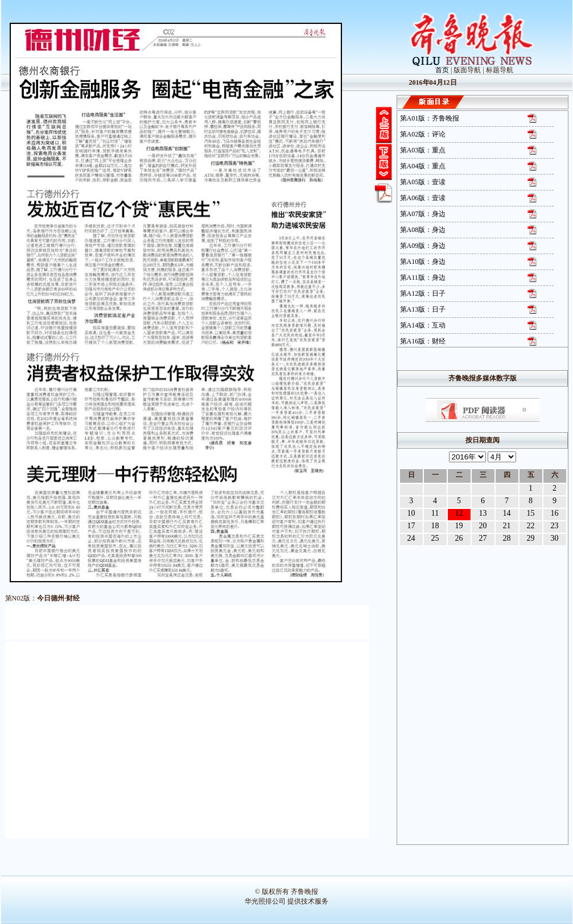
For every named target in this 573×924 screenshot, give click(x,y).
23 (555, 526)
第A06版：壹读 (423, 198)
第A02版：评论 (423, 134)
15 (531, 513)
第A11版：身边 (423, 277)
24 (411, 538)
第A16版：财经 (423, 341)
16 (555, 513)
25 (435, 538)
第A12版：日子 (423, 293)
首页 (442, 70)
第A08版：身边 (423, 230)
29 (531, 538)
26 (459, 538)
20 (483, 526)
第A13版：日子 (423, 309)
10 (411, 513)
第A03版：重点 (423, 150)
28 (507, 538)
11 (435, 513)
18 (435, 526)
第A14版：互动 (423, 325)
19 (459, 526)
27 (483, 538)
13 (483, 513)
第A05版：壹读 (423, 182)
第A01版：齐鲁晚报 (430, 118)
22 (531, 526)
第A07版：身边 (423, 214)
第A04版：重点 (423, 166)
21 (507, 526)
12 (459, 513)
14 (507, 513)
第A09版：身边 (423, 246)
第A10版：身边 (423, 262)
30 (555, 538)
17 (411, 526)
